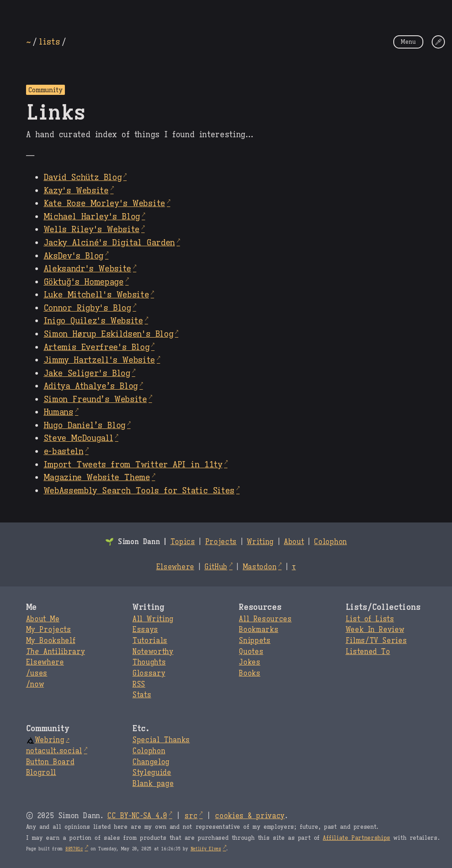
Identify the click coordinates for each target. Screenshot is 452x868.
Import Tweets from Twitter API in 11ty (133, 464)
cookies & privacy (250, 816)
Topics (183, 542)
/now (35, 684)
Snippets (254, 641)
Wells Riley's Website (92, 229)
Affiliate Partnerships (356, 838)
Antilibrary (56, 652)
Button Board (50, 762)
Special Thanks (161, 740)
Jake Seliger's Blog (87, 373)
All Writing (153, 619)
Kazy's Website (76, 190)
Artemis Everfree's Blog (97, 347)
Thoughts (149, 662)
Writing (260, 542)
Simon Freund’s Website (95, 399)
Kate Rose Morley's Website (104, 203)
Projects (221, 542)
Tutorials (150, 641)
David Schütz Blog (83, 177)
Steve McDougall (79, 438)
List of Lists (370, 619)
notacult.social (54, 751)
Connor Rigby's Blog (87, 308)
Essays (145, 630)
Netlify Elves (206, 849)
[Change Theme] (438, 42)
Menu (408, 42)
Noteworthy (153, 652)
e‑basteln (64, 451)
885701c (74, 849)
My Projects (49, 630)
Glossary (149, 673)
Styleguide (152, 773)
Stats (142, 695)
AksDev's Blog (73, 256)
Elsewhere (175, 567)
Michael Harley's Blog (92, 216)
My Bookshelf (51, 641)
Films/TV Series (376, 641)
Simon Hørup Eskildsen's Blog (109, 334)
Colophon (330, 542)
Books (249, 673)
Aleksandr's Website (87, 268)
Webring (45, 740)
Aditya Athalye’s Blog (91, 386)
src (191, 816)
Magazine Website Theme (97, 477)
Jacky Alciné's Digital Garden (109, 242)
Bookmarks (258, 630)
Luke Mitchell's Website (96, 294)
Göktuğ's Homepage (84, 282)
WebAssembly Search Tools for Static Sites (139, 490)
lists (49, 41)
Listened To (368, 652)
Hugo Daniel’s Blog (85, 425)
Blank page (153, 784)
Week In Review (375, 630)
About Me (43, 619)
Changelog (151, 762)
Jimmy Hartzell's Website (99, 360)
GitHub (216, 567)
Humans (58, 412)
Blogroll (41, 773)
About (294, 542)
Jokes (249, 662)
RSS (139, 684)
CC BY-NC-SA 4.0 (137, 816)
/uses (37, 673)
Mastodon (260, 567)
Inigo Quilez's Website (93, 320)
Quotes (251, 652)
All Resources (265, 619)
